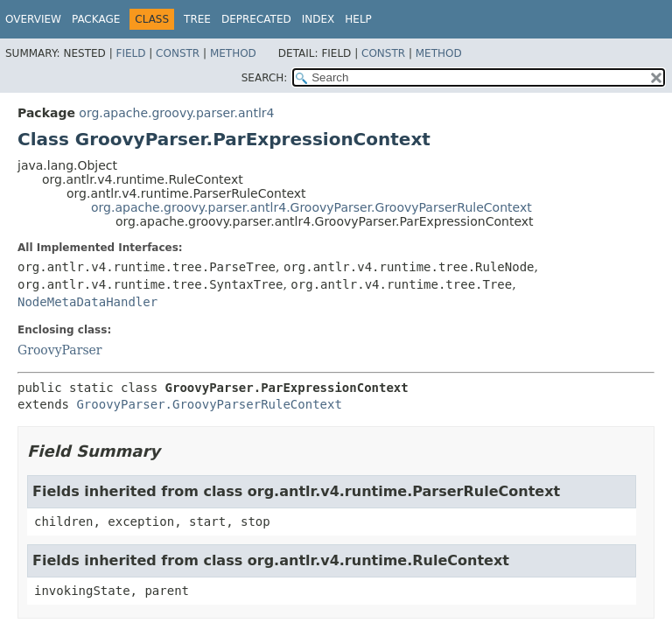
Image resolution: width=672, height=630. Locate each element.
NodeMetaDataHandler (87, 302)
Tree (197, 19)
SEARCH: (265, 78)
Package (96, 19)
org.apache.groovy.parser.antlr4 (176, 113)
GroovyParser (60, 350)
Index (318, 19)
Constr (178, 53)
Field (130, 53)
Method (233, 53)
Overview (33, 19)
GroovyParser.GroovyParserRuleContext (209, 404)
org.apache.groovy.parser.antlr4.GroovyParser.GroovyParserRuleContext (311, 207)
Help (358, 19)
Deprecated (256, 19)
